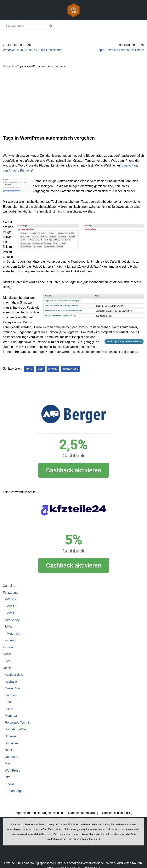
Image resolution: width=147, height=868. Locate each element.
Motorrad (13, 629)
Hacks (7, 650)
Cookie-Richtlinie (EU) (117, 809)
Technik (8, 746)
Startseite (9, 66)
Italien (9, 704)
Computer (12, 752)
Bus (40, 364)
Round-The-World (17, 725)
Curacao (11, 691)
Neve (52, 864)
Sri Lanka (11, 739)
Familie (8, 643)
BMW (9, 622)
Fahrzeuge (10, 588)
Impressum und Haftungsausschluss (39, 809)
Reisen (8, 663)
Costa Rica (12, 684)
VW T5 (11, 609)
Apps (29, 364)
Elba (8, 698)
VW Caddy (12, 615)
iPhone (53, 364)
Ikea (8, 657)
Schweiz (11, 732)
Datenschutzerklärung (83, 809)
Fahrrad (10, 636)
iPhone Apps (15, 787)
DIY (7, 773)
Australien (12, 677)
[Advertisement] (73, 102)
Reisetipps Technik (18, 718)
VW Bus (10, 595)
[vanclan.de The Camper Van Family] (74, 10)
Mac (8, 759)
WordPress (71, 364)
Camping (9, 581)
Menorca (11, 711)
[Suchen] (25, 26)
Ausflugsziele (14, 670)
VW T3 (11, 602)
